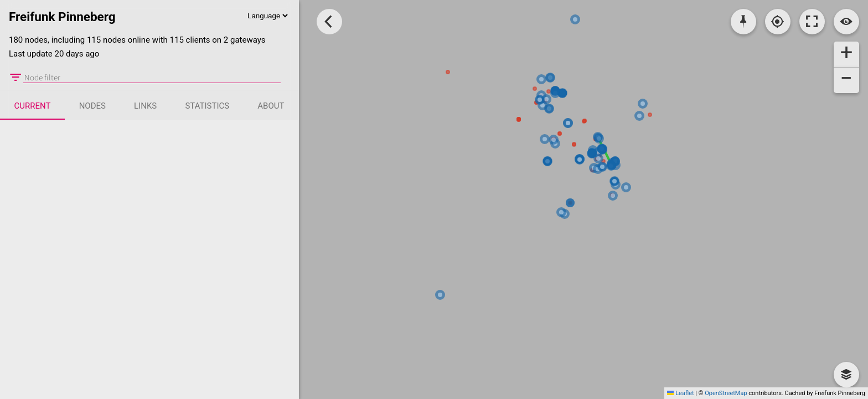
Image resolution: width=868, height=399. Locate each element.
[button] (846, 54)
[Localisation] (778, 22)
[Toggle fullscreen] (812, 22)
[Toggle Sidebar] (329, 22)
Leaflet (680, 393)
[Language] (267, 16)
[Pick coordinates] (743, 22)
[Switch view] (846, 22)
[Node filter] (152, 78)
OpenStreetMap (726, 393)
